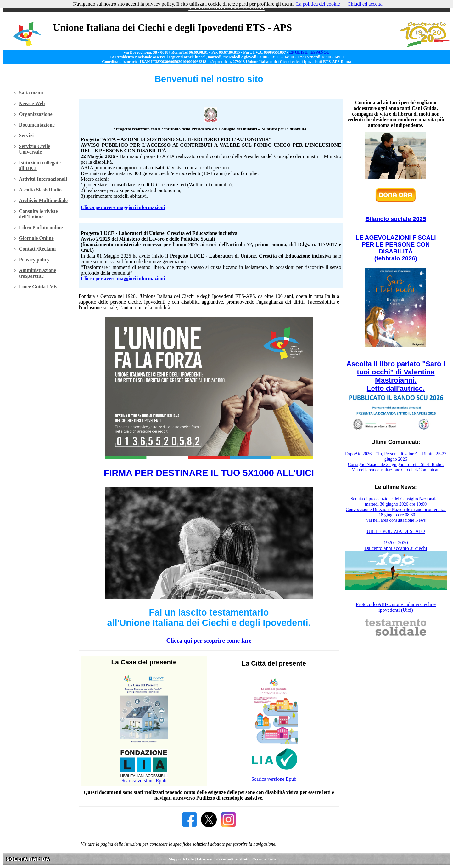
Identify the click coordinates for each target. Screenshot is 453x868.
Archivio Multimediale (43, 200)
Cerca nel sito (264, 859)
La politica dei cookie (318, 4)
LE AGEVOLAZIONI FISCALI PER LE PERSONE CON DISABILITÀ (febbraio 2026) (396, 248)
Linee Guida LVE (38, 287)
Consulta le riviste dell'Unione (38, 214)
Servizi (26, 136)
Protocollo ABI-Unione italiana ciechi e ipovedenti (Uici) (396, 607)
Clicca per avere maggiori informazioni (123, 207)
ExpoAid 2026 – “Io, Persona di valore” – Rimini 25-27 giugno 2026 (396, 456)
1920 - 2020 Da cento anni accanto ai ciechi (396, 545)
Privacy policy (34, 260)
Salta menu (31, 93)
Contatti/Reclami (37, 249)
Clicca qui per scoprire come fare (209, 641)
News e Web (32, 103)
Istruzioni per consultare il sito (223, 859)
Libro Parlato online (41, 227)
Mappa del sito (181, 859)
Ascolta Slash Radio (40, 190)
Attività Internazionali (43, 179)
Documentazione (37, 125)
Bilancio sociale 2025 (396, 219)
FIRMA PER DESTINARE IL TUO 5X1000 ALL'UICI (209, 473)
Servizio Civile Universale (34, 149)
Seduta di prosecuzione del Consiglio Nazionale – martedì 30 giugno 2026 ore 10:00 (396, 501)
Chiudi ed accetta (365, 4)
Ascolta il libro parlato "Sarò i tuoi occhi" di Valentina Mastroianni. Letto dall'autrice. (396, 376)
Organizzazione (36, 114)
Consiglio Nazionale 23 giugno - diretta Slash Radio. (396, 464)
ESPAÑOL (320, 52)
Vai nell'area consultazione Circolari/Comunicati (396, 470)
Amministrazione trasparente (37, 273)
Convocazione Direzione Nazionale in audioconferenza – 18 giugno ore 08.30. (396, 512)
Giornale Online (36, 238)
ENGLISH (299, 52)
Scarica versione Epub (144, 781)
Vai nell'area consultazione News (396, 520)
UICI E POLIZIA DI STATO (396, 531)
